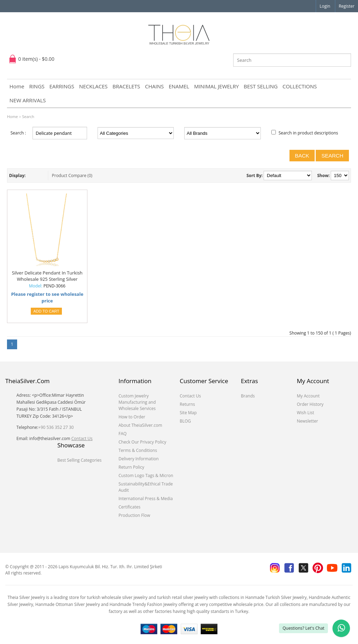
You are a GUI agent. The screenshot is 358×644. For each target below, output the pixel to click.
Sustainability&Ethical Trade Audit (146, 487)
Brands (248, 396)
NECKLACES (93, 86)
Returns (187, 404)
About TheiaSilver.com (140, 425)
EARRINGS (62, 86)
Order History (310, 404)
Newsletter (307, 421)
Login (325, 6)
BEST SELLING (261, 86)
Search (28, 116)
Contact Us (82, 438)
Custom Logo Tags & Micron (146, 475)
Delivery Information (139, 459)
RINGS (37, 86)
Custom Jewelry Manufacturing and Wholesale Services (137, 402)
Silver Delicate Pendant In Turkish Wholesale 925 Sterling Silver (47, 276)
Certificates (130, 507)
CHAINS (155, 86)
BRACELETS (126, 86)
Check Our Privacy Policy (142, 442)
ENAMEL (179, 86)
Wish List (306, 413)
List (32, 175)
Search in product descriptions (308, 133)
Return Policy (131, 467)
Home (17, 86)
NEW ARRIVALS (28, 100)
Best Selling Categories (79, 460)
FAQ (123, 434)
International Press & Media (146, 499)
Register (347, 6)
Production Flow (134, 515)
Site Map (188, 413)
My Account (308, 396)
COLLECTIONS (300, 86)
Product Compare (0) (72, 175)
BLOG (185, 421)
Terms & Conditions (138, 450)
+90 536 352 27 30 (56, 427)
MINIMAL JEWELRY (216, 86)
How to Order (132, 417)
